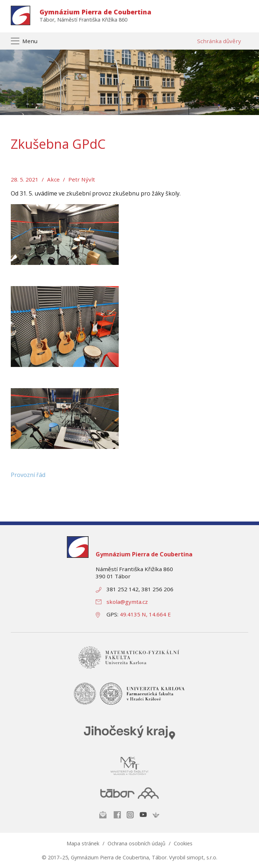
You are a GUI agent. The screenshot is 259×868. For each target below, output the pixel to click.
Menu (30, 41)
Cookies (183, 843)
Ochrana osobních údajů (137, 843)
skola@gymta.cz (127, 602)
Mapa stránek (83, 843)
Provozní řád (28, 475)
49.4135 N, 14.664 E (145, 614)
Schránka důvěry (219, 41)
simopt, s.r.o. (202, 857)
